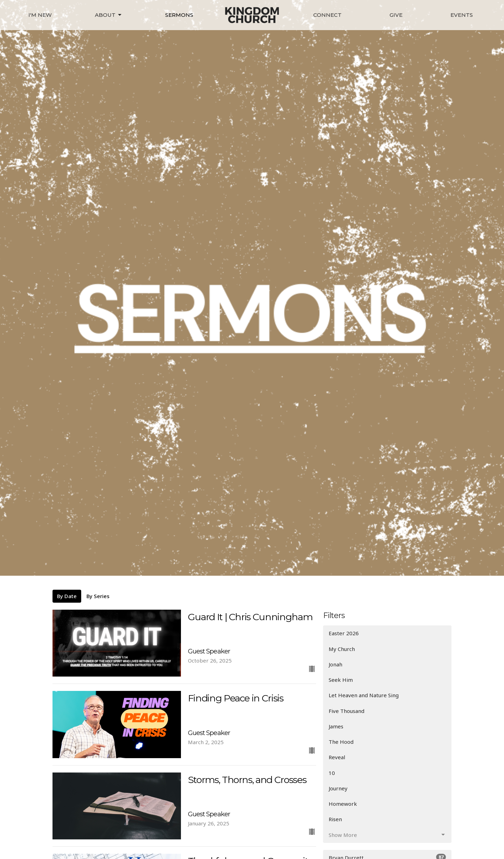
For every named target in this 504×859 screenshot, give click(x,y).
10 (332, 773)
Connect (327, 15)
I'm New (40, 15)
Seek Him (341, 680)
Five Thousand (346, 711)
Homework (343, 804)
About (109, 15)
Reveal (337, 757)
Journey (338, 788)
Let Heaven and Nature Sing (364, 695)
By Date (67, 596)
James (336, 726)
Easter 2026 (344, 633)
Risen (335, 819)
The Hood (341, 742)
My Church (342, 649)
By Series (98, 596)
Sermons (179, 15)
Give (396, 15)
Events (462, 15)
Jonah (335, 664)
